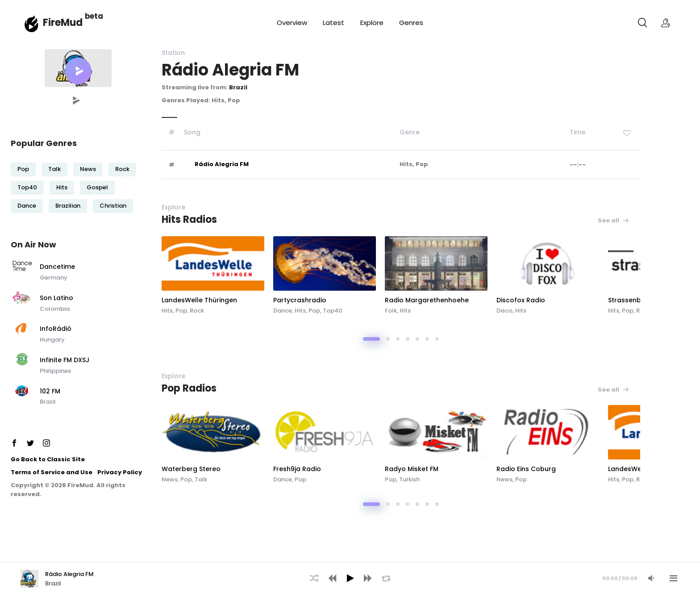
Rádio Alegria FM (222, 164)
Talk (54, 169)
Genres (411, 23)
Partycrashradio (300, 300)
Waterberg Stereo (191, 469)
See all (614, 220)
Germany (54, 278)
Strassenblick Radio (640, 300)
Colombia (55, 309)
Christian (113, 206)
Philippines (55, 371)
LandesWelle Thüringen (199, 300)
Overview (292, 23)
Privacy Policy (120, 472)
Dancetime (57, 267)
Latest (333, 23)
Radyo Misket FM (412, 469)
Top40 (27, 187)
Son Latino (56, 298)
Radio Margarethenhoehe (427, 300)
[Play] (350, 578)
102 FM (50, 392)
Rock (122, 169)
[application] (350, 577)
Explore (372, 23)
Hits (62, 187)
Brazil (48, 402)
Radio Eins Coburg (526, 469)
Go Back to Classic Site (48, 459)
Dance (27, 206)
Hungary (52, 340)
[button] (78, 71)
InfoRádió (56, 329)
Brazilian (68, 206)
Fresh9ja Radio (297, 469)
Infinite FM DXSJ (65, 360)
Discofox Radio (521, 300)
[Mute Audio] (651, 578)
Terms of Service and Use (52, 472)
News (88, 169)
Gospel (97, 187)
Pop (23, 169)
